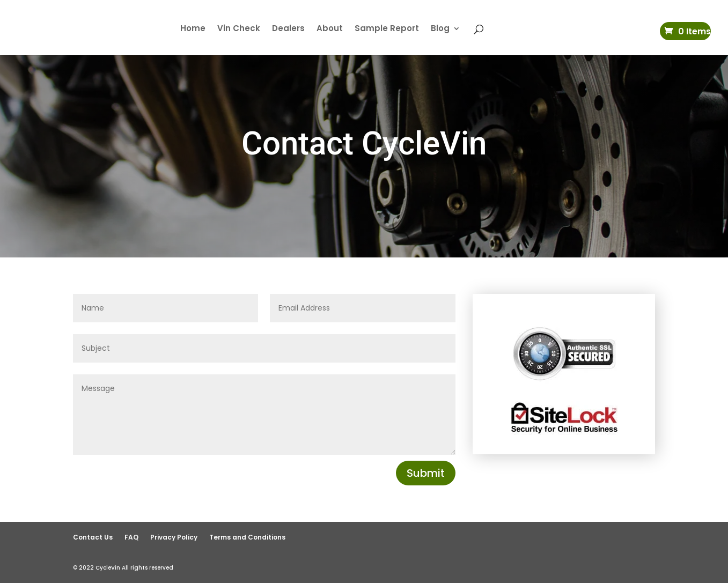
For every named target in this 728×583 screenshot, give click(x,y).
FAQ (131, 537)
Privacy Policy (174, 537)
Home (193, 29)
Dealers (288, 29)
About (330, 29)
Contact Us (93, 537)
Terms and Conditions (247, 537)
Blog (440, 29)
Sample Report (387, 29)
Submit (426, 473)
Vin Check (239, 29)
